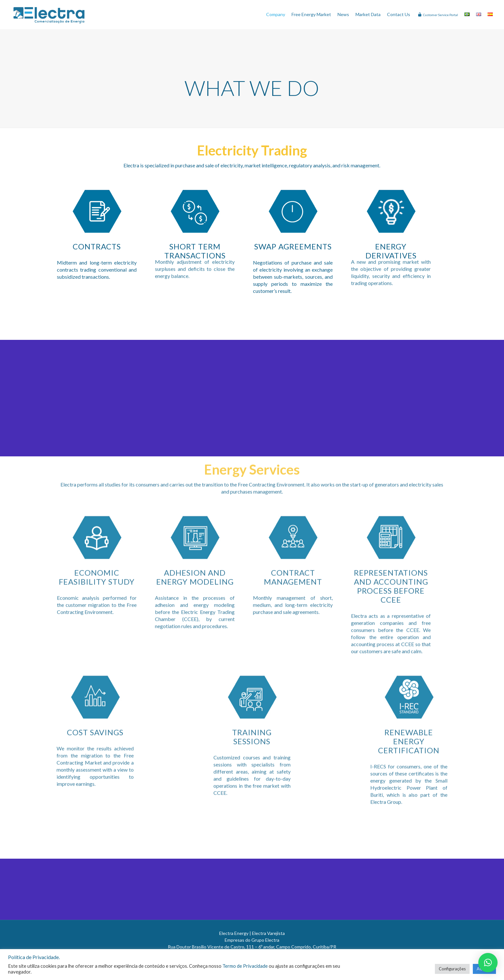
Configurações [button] (452, 969)
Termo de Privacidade (245, 966)
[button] (488, 963)
